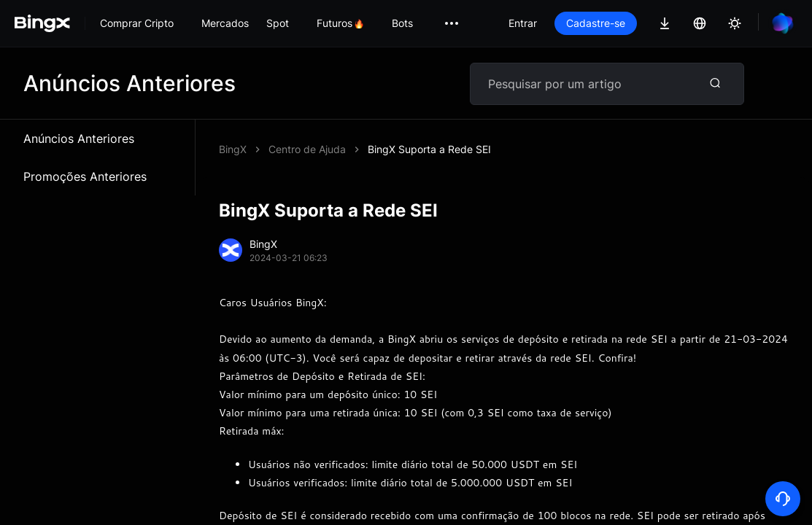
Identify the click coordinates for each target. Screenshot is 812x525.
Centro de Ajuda (307, 149)
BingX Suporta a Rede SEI (429, 149)
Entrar (523, 23)
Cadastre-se (596, 23)
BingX (233, 149)
